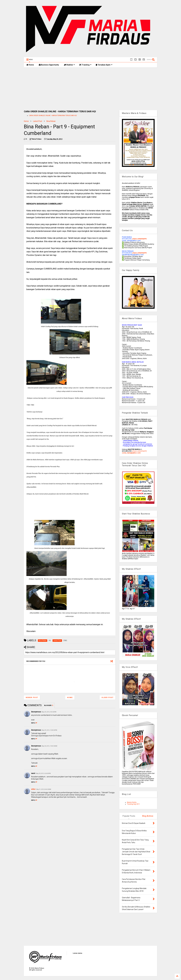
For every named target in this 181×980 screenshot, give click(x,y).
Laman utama (77, 953)
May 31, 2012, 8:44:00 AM (44, 789)
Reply (34, 723)
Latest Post (38, 121)
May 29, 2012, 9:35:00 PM (49, 712)
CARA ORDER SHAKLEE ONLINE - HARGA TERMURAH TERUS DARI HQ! (53, 116)
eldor (33, 789)
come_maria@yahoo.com (131, 453)
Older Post (108, 698)
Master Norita (132, 802)
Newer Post (32, 698)
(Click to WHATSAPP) (139, 253)
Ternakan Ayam (104, 65)
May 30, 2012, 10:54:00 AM (49, 746)
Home (30, 65)
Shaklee (69, 65)
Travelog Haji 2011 (133, 804)
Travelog (85, 65)
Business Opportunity (49, 65)
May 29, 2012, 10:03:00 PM (49, 730)
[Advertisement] (90, 89)
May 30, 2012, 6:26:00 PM (43, 773)
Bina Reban (51, 121)
